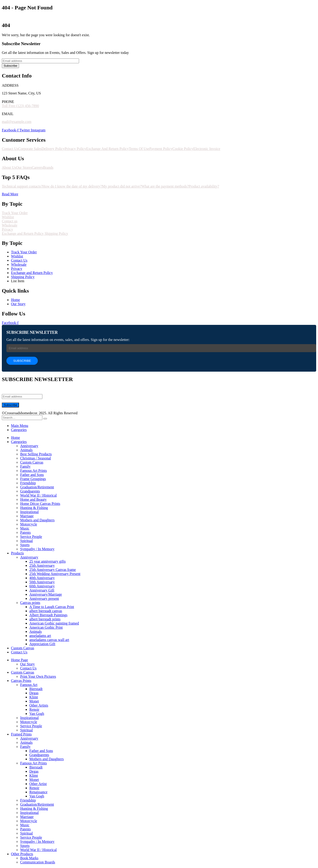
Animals (26, 450)
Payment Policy (161, 149)
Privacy (7, 229)
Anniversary (29, 446)
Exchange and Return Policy (23, 234)
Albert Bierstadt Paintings (48, 615)
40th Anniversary (42, 578)
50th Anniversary (42, 582)
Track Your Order (15, 213)
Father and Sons (32, 475)
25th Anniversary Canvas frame (53, 570)
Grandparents (30, 491)
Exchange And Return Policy (107, 149)
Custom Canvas (32, 462)
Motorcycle (29, 524)
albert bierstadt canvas (46, 611)
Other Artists (39, 705)
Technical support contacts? (22, 186)
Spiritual (26, 541)
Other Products (22, 854)
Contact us (10, 221)
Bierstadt (36, 689)
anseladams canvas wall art (49, 640)
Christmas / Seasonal (36, 458)
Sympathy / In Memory (37, 549)
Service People (31, 537)
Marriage (27, 516)
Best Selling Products (36, 454)
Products (17, 553)
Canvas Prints (21, 681)
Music (25, 528)
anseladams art (40, 636)
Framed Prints (21, 734)
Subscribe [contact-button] (10, 66)
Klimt (34, 697)
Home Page (19, 660)
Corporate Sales (30, 149)
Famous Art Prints (33, 471)
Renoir (34, 709)
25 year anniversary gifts (48, 561)
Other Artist (38, 784)
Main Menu (20, 426)
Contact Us (10, 149)
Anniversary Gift (42, 590)
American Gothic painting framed (54, 623)
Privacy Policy (75, 149)
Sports (25, 545)
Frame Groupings (33, 479)
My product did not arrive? (122, 186)
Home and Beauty (33, 499)
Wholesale (10, 225)
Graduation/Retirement (37, 487)
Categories (19, 430)
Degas (34, 693)
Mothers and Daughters (37, 520)
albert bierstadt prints (45, 619)
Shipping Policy (56, 234)
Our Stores (24, 167)
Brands (48, 167)
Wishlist (8, 217)
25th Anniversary (42, 565)
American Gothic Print (46, 627)
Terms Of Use (139, 149)
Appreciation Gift (42, 644)
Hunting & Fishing (34, 508)
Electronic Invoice (207, 149)
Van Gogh (37, 714)
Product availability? (204, 186)
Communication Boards (38, 862)
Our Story (27, 664)
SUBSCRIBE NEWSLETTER (32, 332)
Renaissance (38, 792)
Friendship (28, 483)
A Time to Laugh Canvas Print (52, 607)
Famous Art (29, 685)
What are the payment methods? (165, 186)
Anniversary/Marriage (46, 594)
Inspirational (29, 512)
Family (25, 466)
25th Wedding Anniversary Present (55, 574)
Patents (25, 532)
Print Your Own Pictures (38, 676)
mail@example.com (17, 122)
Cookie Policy (183, 149)
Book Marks (29, 858)
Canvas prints (30, 603)
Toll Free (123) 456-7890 (20, 106)
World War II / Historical (38, 495)
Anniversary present (44, 598)
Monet (34, 701)
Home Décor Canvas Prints (40, 504)
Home (15, 438)
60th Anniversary (42, 586)
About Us (9, 167)
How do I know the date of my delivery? (72, 186)
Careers (37, 167)
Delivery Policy (53, 149)
